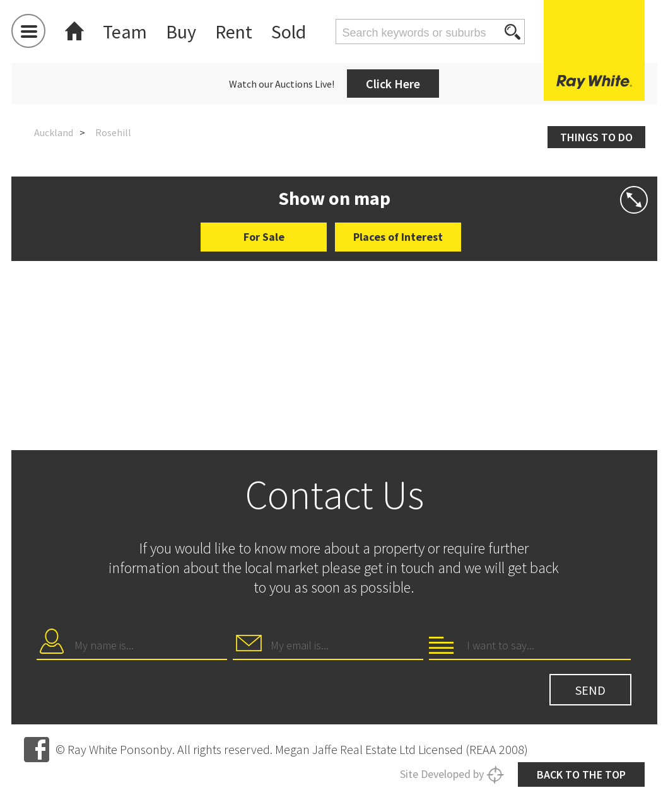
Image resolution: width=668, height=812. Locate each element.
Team (125, 32)
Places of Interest (398, 237)
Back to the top (581, 774)
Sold (289, 32)
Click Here (393, 84)
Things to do (596, 137)
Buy (181, 32)
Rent (234, 32)
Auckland (54, 132)
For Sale (264, 237)
